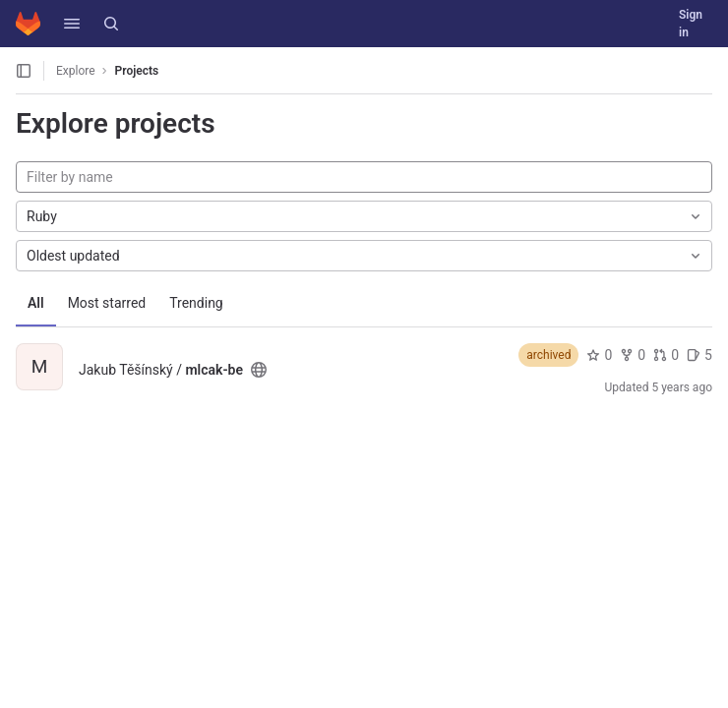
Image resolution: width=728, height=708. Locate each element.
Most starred (107, 303)
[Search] (111, 24)
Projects (137, 71)
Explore (76, 71)
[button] (72, 24)
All (36, 303)
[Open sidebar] (24, 71)
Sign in (691, 24)
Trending (196, 303)
